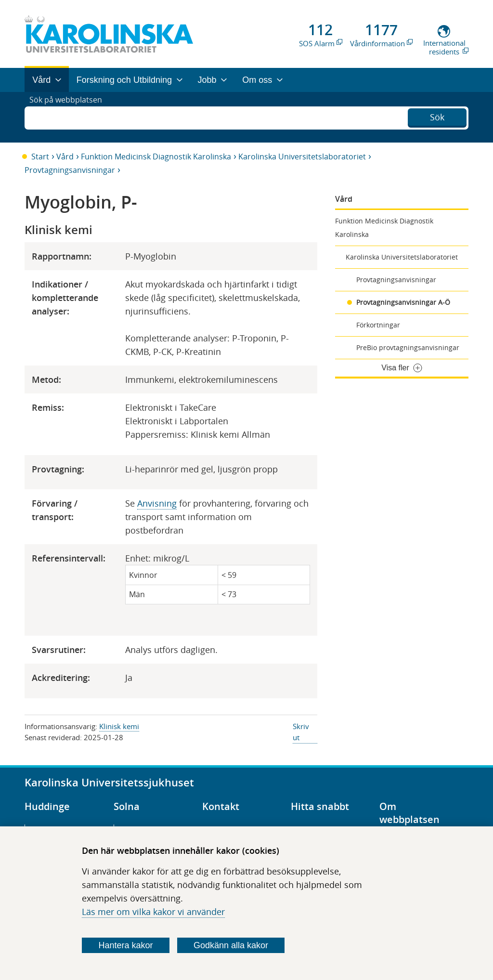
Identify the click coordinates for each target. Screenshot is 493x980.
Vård (65, 157)
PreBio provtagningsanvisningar (408, 347)
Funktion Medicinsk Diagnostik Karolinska (156, 157)
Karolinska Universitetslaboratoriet (302, 157)
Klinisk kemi (119, 726)
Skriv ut (301, 732)
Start (40, 157)
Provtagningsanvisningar (70, 170)
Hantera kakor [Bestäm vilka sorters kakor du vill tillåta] (126, 945)
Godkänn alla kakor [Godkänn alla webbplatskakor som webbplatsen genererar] (231, 945)
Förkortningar (378, 325)
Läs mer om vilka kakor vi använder (153, 912)
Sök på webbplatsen (70, 117)
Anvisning (157, 503)
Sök (437, 116)
